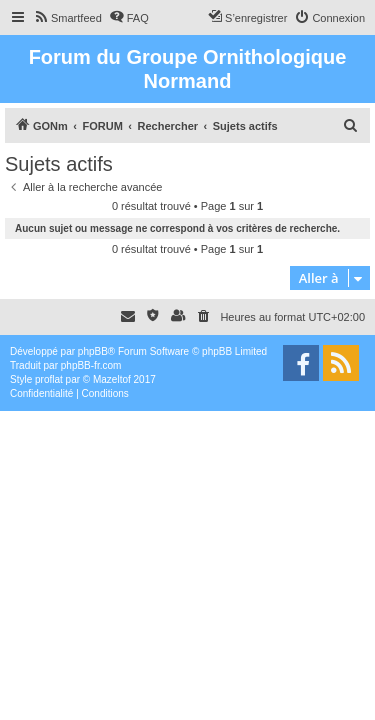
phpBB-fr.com (91, 365)
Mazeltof (112, 379)
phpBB (93, 351)
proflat (49, 379)
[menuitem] (67, 18)
